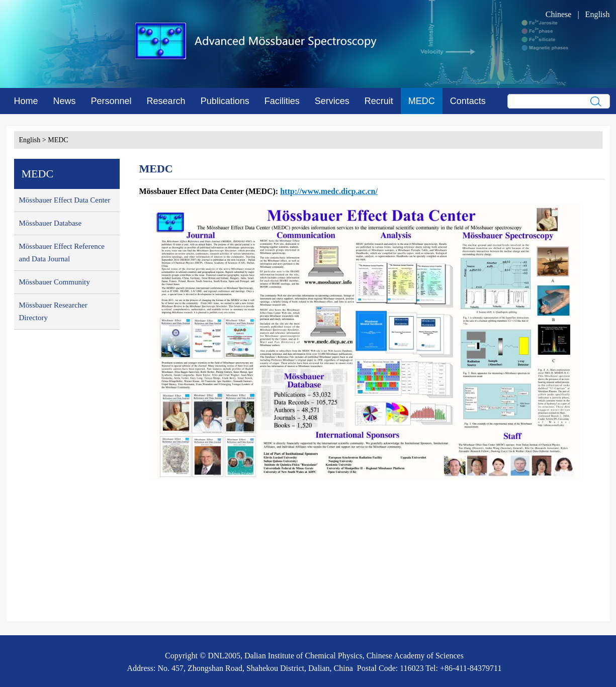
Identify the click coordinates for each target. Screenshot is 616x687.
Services (332, 101)
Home (26, 101)
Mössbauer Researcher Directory (53, 311)
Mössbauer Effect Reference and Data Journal (62, 253)
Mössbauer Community (55, 282)
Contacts (468, 101)
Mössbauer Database (51, 223)
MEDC (422, 101)
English (598, 14)
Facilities (282, 101)
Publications (225, 101)
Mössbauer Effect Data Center (65, 200)
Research (166, 101)
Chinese (559, 14)
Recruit (379, 101)
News (65, 101)
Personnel (111, 101)
